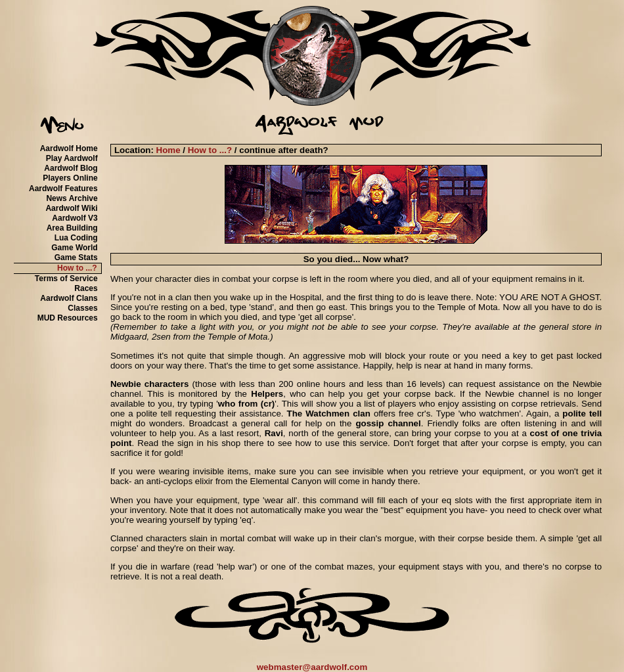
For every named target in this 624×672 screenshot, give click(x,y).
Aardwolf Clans (69, 298)
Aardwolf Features (63, 189)
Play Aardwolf (72, 158)
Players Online (70, 178)
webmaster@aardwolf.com (312, 667)
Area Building (72, 228)
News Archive (72, 198)
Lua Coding (76, 238)
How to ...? (77, 268)
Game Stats (76, 258)
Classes (82, 308)
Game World (74, 248)
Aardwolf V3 (75, 218)
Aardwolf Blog (71, 168)
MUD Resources (68, 318)
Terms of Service (66, 279)
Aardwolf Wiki (71, 208)
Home (168, 150)
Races (86, 288)
